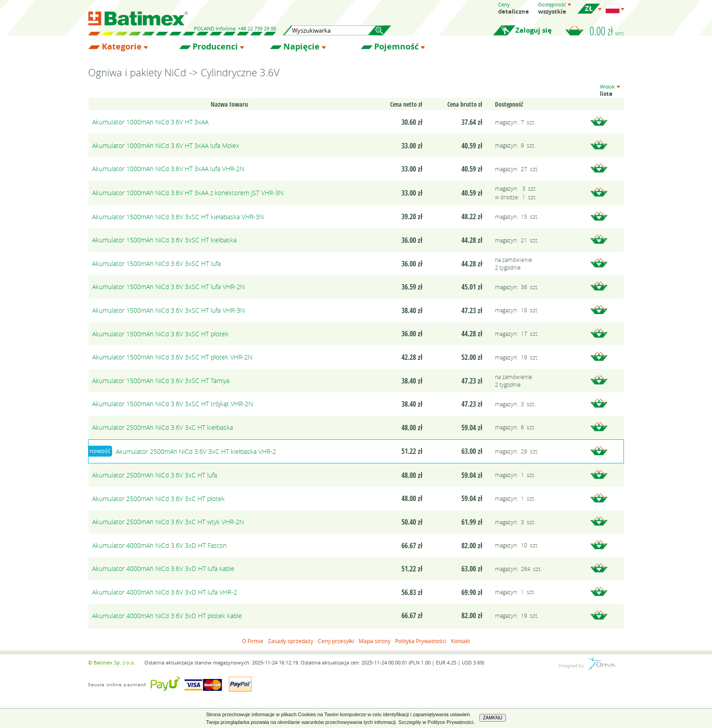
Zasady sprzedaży (291, 641)
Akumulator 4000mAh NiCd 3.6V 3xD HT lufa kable (163, 568)
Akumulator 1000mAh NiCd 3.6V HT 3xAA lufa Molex (166, 145)
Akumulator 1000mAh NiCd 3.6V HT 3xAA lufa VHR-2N (168, 169)
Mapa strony (375, 641)
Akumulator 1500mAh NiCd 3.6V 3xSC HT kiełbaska (164, 240)
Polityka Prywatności (421, 641)
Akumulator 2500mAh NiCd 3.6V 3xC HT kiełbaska (163, 427)
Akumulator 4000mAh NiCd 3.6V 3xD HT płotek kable (167, 616)
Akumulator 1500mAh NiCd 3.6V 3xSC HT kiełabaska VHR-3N (178, 217)
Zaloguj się (534, 30)
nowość (100, 451)
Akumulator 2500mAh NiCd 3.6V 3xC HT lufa (155, 475)
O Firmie (253, 641)
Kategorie (122, 47)
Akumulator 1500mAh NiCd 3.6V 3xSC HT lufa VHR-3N (168, 310)
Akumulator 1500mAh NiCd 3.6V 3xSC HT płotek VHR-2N (172, 357)
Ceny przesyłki (336, 641)
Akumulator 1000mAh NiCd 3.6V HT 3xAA (150, 122)
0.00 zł (607, 31)
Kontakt (460, 641)
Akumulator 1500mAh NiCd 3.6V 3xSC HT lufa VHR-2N (168, 287)
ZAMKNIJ (493, 718)
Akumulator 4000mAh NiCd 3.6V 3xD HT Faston (159, 545)
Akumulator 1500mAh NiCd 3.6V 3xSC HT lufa (156, 263)
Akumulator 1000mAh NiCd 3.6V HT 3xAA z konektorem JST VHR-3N (188, 193)
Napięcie (302, 47)
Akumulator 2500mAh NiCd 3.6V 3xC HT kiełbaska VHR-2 (196, 451)
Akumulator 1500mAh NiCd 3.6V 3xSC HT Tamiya (161, 381)
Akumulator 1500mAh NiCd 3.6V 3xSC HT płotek (160, 334)
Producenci (215, 47)
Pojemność (396, 47)
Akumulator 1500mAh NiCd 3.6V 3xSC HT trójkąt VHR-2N (173, 404)
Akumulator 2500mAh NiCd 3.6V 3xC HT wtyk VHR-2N (168, 522)
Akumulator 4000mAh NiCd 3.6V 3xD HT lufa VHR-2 (165, 592)
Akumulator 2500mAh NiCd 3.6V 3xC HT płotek (158, 499)
